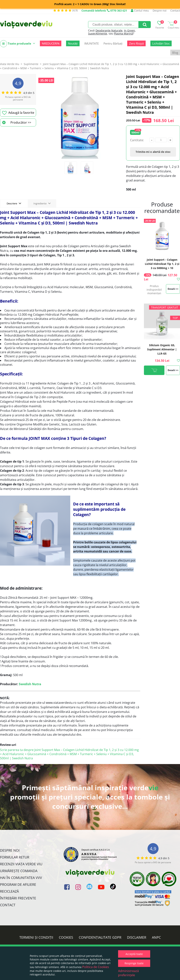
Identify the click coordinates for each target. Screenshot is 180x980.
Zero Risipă (136, 43)
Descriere (14, 203)
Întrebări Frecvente (18, 898)
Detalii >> (173, 289)
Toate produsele (18, 44)
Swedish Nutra (30, 684)
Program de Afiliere (18, 884)
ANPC (156, 937)
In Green (129, 30)
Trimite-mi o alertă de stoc (153, 152)
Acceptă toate (134, 954)
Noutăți (73, 43)
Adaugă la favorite (18, 113)
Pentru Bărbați (113, 43)
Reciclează (9, 891)
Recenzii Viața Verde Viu (21, 864)
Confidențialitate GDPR (100, 937)
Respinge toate (134, 963)
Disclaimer (137, 937)
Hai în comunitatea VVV (21, 878)
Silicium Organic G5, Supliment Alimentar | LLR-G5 (162, 349)
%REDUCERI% (51, 43)
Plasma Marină (123, 33)
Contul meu (140, 11)
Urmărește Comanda (19, 871)
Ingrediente (42, 203)
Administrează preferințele (128, 973)
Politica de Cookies (96, 967)
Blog (175, 53)
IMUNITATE (92, 43)
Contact (175, 11)
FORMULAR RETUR (15, 857)
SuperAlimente (98, 33)
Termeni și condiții (36, 937)
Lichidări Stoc (161, 43)
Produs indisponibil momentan (154, 290)
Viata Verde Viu (10, 64)
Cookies (66, 937)
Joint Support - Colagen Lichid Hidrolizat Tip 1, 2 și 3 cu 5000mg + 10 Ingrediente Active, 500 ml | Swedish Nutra (162, 268)
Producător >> (17, 122)
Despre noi (160, 11)
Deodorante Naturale (109, 30)
